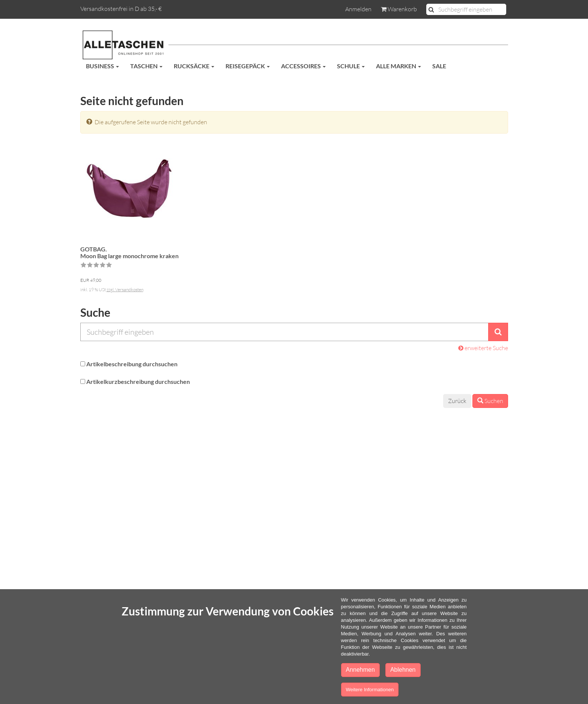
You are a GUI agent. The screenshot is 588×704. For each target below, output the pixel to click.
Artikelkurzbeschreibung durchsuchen (138, 381)
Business (102, 66)
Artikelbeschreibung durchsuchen (132, 364)
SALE (439, 66)
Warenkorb (399, 9)
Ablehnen (403, 670)
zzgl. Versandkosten (125, 290)
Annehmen (360, 670)
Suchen (490, 401)
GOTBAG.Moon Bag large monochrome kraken (129, 252)
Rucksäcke (194, 66)
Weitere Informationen (370, 690)
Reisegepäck (248, 66)
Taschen (146, 66)
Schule (351, 66)
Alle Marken (399, 66)
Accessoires (303, 66)
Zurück (457, 401)
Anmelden (358, 9)
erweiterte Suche (483, 348)
